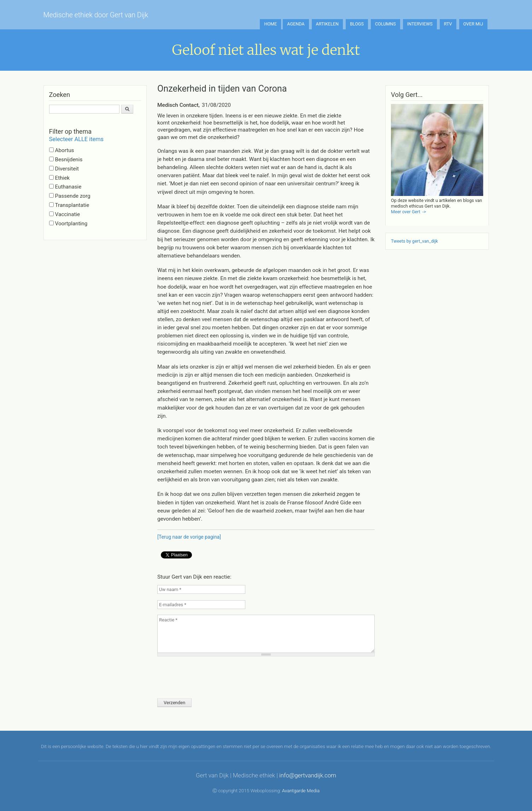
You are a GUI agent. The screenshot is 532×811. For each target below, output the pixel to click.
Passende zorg (73, 196)
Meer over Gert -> (408, 212)
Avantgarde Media (301, 791)
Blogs (357, 24)
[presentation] (211, 675)
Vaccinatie (68, 214)
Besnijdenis (69, 160)
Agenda (296, 24)
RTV (448, 24)
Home (270, 24)
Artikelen (327, 24)
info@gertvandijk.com (308, 775)
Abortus (65, 150)
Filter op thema (70, 131)
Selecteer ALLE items (77, 139)
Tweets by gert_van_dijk (414, 241)
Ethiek (62, 178)
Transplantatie (72, 205)
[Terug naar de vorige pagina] (189, 537)
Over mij (473, 24)
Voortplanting (71, 224)
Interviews (420, 24)
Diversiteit (67, 169)
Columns (385, 24)
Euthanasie (68, 187)
